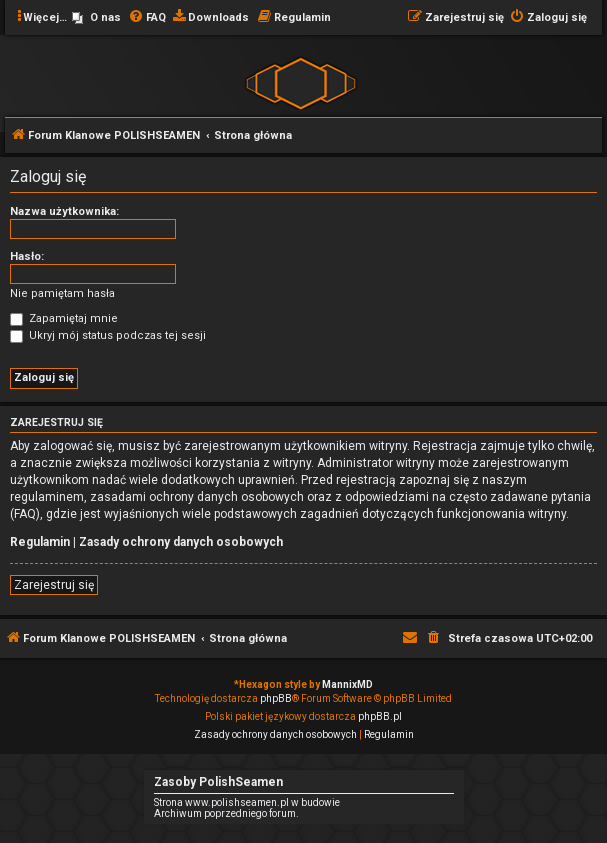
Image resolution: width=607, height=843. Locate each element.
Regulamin (40, 542)
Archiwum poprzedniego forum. (226, 813)
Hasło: (27, 256)
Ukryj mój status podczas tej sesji (108, 335)
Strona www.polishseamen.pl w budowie (247, 802)
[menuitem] (96, 18)
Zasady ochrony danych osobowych (181, 542)
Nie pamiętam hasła (62, 293)
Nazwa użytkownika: (64, 211)
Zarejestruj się (54, 585)
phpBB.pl (380, 716)
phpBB (276, 698)
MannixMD (347, 684)
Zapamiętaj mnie (64, 318)
